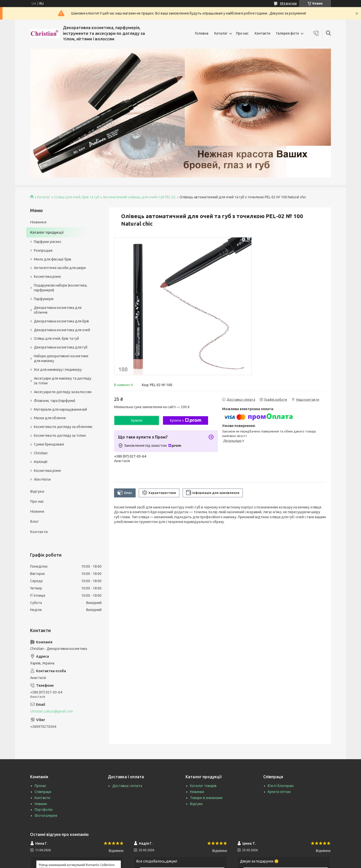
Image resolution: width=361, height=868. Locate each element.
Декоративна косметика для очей (62, 330)
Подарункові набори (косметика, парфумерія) (61, 288)
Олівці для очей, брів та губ (77, 197)
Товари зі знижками (206, 798)
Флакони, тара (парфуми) (55, 401)
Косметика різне (47, 277)
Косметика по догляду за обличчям (63, 427)
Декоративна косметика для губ (61, 347)
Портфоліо (44, 810)
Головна (202, 33)
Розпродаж (43, 250)
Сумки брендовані (49, 444)
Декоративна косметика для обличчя (58, 310)
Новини (37, 511)
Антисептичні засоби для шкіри (60, 268)
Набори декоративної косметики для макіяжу (61, 358)
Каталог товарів (203, 786)
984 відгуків (288, 3)
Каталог (221, 33)
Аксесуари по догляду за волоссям (63, 392)
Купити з (185, 420)
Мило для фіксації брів (53, 259)
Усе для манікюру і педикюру (58, 370)
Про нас (242, 33)
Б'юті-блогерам (281, 786)
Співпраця (43, 792)
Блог (34, 521)
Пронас (40, 786)
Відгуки (37, 491)
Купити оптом (279, 792)
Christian (41, 453)
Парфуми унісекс (48, 242)
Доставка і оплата (127, 786)
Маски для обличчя (50, 418)
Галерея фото (288, 33)
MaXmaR (41, 462)
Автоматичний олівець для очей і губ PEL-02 (139, 197)
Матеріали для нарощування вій (60, 409)
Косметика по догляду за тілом (60, 436)
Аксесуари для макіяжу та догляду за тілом (63, 381)
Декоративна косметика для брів (61, 321)
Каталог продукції (47, 232)
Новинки (38, 222)
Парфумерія (44, 299)
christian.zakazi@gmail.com (52, 711)
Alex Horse (42, 479)
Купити (137, 420)
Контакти (262, 33)
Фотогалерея (46, 816)
